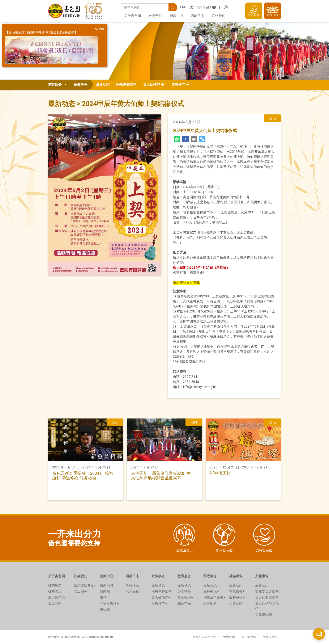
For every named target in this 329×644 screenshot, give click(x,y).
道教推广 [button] (178, 85)
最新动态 (103, 85)
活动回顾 (132, 591)
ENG (183, 7)
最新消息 (107, 585)
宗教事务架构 (126, 85)
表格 (103, 597)
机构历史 (55, 585)
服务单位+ (237, 597)
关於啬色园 (133, 16)
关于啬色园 (56, 576)
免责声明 (229, 637)
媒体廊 (105, 610)
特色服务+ (237, 591)
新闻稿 (105, 591)
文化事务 (262, 576)
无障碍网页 (270, 637)
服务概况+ (211, 591)
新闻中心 (176, 16)
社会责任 (155, 16)
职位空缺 (184, 604)
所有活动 (132, 585)
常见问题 (55, 604)
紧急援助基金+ (85, 585)
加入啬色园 (56, 597)
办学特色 (184, 591)
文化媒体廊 (264, 615)
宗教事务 (158, 576)
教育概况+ (185, 597)
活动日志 (197, 16)
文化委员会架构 (267, 591)
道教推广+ (159, 604)
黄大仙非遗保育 (267, 597)
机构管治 (55, 591)
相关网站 (210, 604)
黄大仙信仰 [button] (151, 85)
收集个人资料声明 (205, 637)
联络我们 (219, 16)
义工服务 (81, 591)
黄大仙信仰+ (161, 597)
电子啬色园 (249, 637)
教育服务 (184, 576)
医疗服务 (210, 576)
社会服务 (236, 576)
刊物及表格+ (109, 604)
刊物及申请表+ (214, 597)
